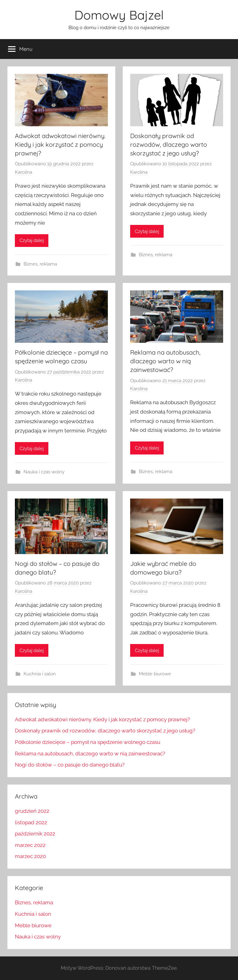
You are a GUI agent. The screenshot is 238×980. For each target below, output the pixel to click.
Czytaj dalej (32, 240)
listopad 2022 (31, 822)
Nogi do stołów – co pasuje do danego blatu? (70, 765)
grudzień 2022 (32, 811)
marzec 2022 (30, 845)
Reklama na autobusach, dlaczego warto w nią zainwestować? (165, 361)
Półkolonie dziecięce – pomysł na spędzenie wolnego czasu (88, 742)
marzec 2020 (30, 856)
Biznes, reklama (40, 264)
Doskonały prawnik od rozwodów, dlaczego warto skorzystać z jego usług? (169, 144)
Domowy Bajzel (119, 15)
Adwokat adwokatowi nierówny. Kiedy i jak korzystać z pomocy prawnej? (60, 144)
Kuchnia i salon (40, 674)
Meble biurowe (155, 674)
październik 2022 (35, 834)
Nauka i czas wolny (44, 472)
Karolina (24, 172)
